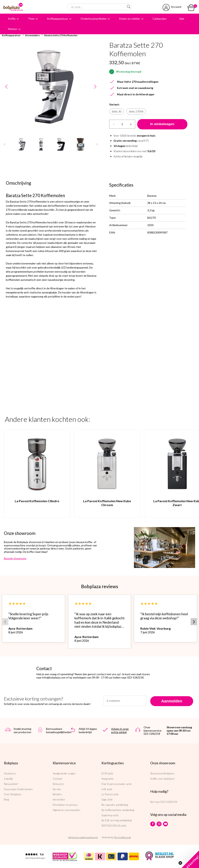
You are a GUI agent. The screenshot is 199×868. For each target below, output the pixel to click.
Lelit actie (107, 789)
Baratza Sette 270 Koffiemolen (61, 35)
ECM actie (107, 773)
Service (57, 789)
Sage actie (107, 799)
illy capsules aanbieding (115, 805)
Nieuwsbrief (11, 784)
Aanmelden (172, 701)
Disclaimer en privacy (65, 805)
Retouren (58, 784)
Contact (57, 779)
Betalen (57, 794)
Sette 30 (117, 111)
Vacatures (10, 773)
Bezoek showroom (15, 558)
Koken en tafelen (130, 19)
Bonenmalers (32, 35)
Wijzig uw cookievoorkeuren (83, 837)
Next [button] (95, 87)
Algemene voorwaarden (66, 810)
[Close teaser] (180, 863)
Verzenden (59, 799)
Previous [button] (6, 87)
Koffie (12, 19)
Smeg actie (107, 779)
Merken (13, 29)
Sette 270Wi (136, 111)
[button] (190, 859)
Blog (6, 799)
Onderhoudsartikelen (94, 19)
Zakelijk (8, 779)
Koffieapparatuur (58, 19)
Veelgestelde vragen (64, 773)
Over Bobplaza (13, 794)
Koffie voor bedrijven (162, 779)
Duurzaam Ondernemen (18, 789)
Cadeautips (160, 19)
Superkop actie (110, 815)
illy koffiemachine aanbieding (118, 810)
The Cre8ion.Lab (122, 837)
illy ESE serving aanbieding (117, 820)
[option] (51, 87)
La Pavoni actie (110, 794)
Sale (182, 19)
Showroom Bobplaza (162, 773)
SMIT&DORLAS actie (114, 825)
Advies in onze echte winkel (120, 730)
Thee (31, 19)
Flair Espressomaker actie (117, 784)
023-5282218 (169, 802)
